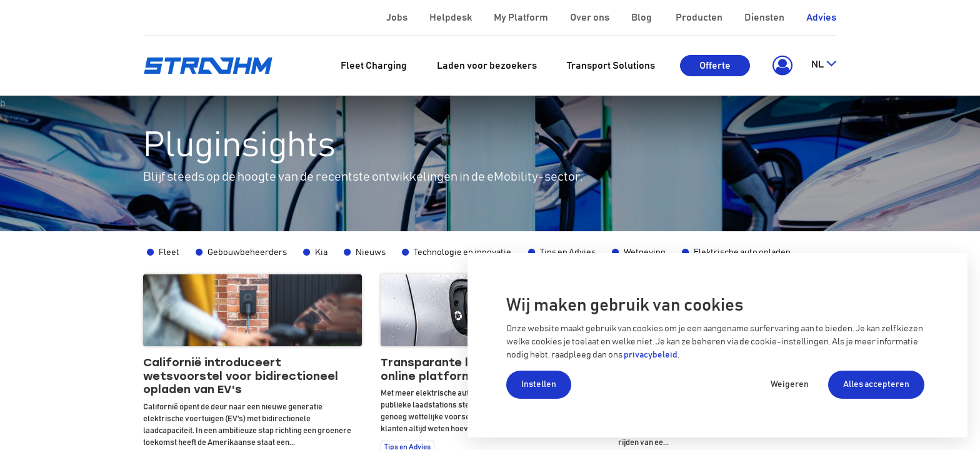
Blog (642, 17)
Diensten (765, 17)
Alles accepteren (876, 384)
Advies (821, 17)
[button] (780, 66)
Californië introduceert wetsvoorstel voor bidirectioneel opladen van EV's (241, 376)
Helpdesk (452, 17)
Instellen (539, 384)
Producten (700, 17)
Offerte (715, 66)
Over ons (591, 17)
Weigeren (790, 384)
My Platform (521, 17)
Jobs (398, 17)
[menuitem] (374, 66)
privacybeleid (651, 355)
